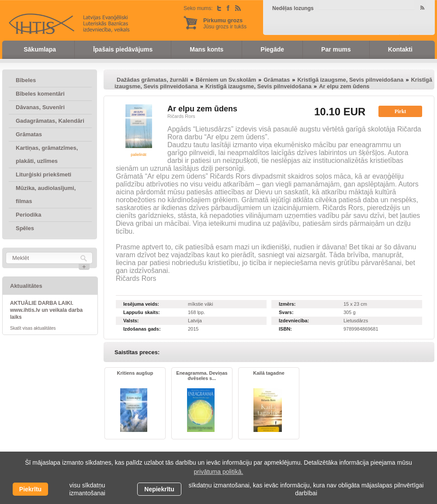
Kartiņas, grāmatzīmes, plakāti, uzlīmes (47, 154)
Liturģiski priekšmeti (43, 174)
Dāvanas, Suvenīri (40, 107)
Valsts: (131, 321)
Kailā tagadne (269, 373)
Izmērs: (287, 304)
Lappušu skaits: (142, 312)
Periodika (29, 215)
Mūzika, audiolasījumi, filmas (46, 195)
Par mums (336, 49)
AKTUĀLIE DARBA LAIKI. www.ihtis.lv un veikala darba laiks (46, 310)
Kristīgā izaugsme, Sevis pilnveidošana (350, 80)
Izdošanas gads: (142, 329)
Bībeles (26, 80)
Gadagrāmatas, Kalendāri (50, 121)
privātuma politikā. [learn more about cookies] (219, 472)
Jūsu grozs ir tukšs (225, 23)
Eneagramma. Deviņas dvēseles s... (202, 376)
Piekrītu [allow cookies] (30, 489)
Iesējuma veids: (141, 304)
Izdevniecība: (294, 321)
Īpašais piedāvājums (123, 49)
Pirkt (401, 111)
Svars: (286, 312)
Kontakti (400, 49)
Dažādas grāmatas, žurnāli (152, 80)
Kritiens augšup (135, 373)
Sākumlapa (40, 49)
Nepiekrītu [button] (159, 489)
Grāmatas (29, 134)
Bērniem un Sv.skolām (226, 80)
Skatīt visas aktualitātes (33, 328)
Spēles (25, 228)
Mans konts (206, 49)
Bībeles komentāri (40, 94)
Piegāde (272, 49)
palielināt (139, 155)
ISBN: (285, 329)
